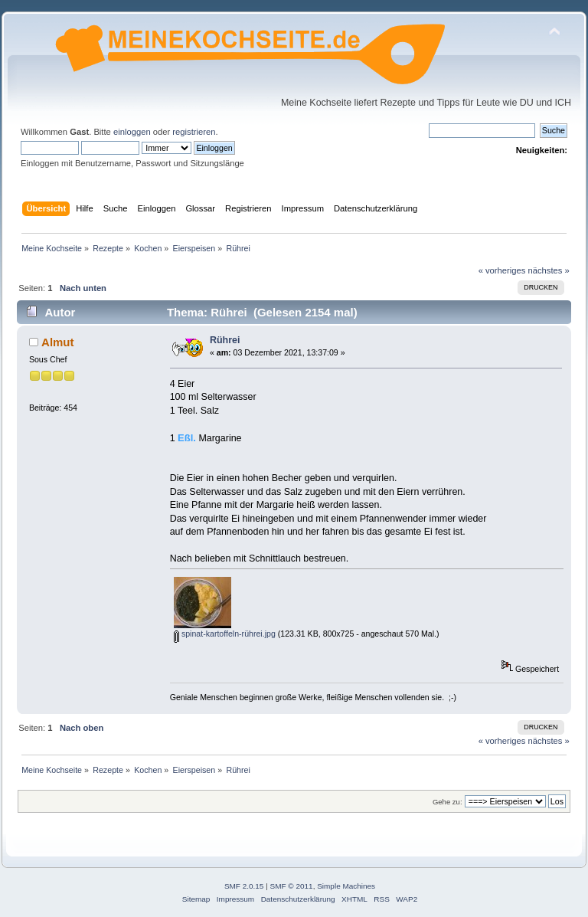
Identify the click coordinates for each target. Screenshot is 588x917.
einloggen (132, 132)
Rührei (225, 340)
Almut (57, 342)
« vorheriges (502, 270)
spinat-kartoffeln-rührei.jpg (225, 634)
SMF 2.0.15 (244, 886)
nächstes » (549, 270)
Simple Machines (346, 886)
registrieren (194, 132)
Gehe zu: (448, 802)
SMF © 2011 (292, 886)
